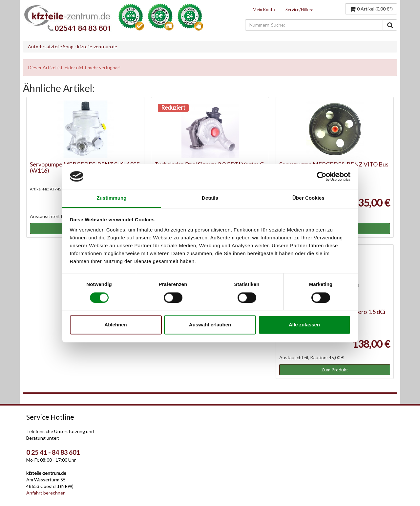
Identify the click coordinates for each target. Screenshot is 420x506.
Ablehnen (115, 325)
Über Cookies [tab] (308, 198)
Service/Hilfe (299, 10)
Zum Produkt (335, 370)
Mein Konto (264, 10)
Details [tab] (210, 198)
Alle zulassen (304, 325)
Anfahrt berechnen (46, 493)
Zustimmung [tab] (112, 198)
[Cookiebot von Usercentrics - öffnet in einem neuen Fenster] (322, 176)
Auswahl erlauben (210, 325)
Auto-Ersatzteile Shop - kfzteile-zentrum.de (73, 46)
